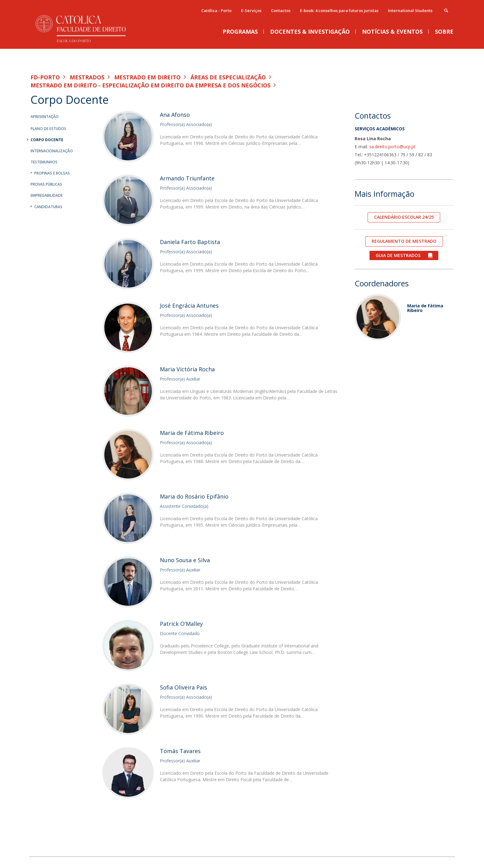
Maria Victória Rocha (187, 369)
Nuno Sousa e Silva (185, 560)
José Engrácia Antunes (189, 305)
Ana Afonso (175, 115)
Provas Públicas (46, 184)
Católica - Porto (216, 11)
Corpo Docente (47, 140)
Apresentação (45, 117)
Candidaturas (48, 207)
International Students (410, 11)
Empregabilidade (47, 195)
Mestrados (87, 77)
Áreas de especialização (228, 77)
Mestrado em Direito (147, 77)
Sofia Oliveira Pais (184, 687)
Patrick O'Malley (181, 624)
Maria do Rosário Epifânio (194, 496)
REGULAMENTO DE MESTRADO (404, 241)
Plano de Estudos (48, 129)
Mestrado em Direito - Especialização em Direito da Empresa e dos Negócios (150, 85)
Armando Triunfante (187, 178)
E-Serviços (251, 11)
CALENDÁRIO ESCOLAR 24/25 (404, 217)
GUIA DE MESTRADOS (399, 255)
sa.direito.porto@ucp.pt (392, 147)
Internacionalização (52, 151)
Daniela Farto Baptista (190, 242)
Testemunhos (44, 162)
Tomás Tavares (180, 751)
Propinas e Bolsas (52, 173)
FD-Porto (45, 77)
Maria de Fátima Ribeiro (192, 433)
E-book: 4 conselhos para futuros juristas (339, 11)
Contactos (281, 11)
